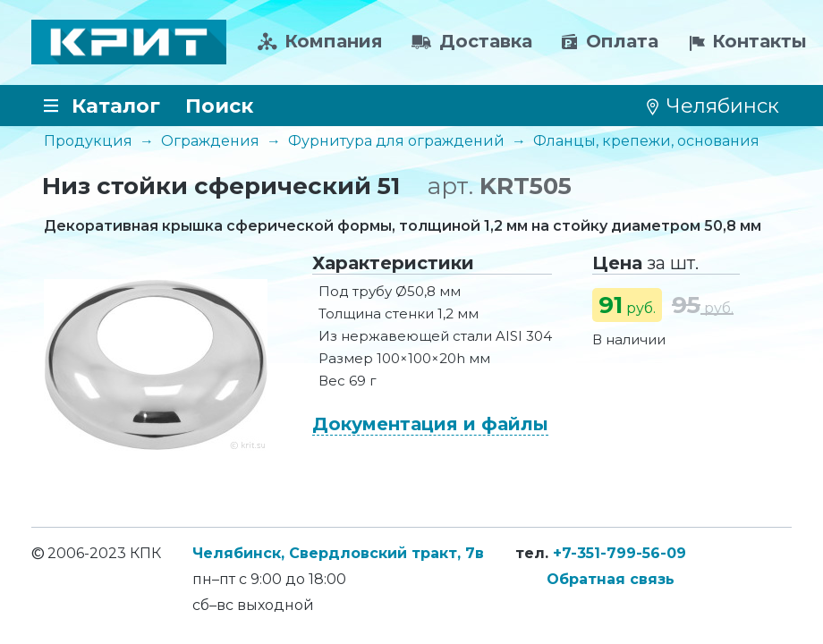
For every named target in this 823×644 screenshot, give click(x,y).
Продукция (88, 141)
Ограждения (210, 141)
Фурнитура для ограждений (396, 141)
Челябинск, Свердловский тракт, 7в (338, 553)
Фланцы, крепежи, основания (646, 141)
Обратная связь (611, 579)
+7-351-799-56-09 (619, 553)
